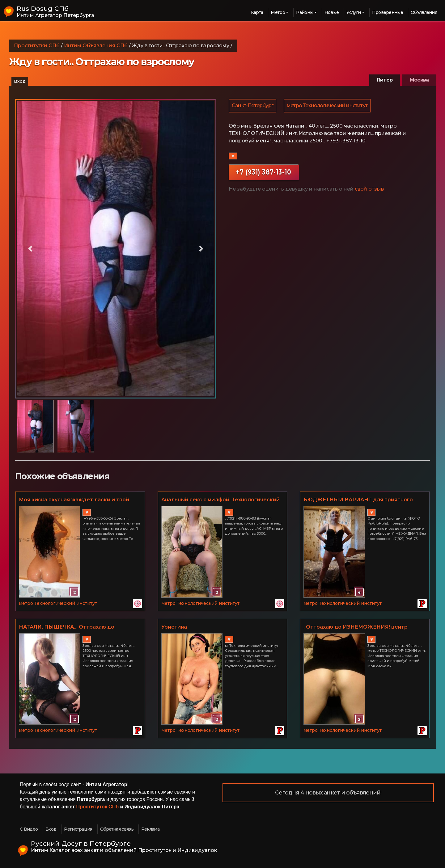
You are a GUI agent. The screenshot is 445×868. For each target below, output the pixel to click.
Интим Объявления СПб (96, 46)
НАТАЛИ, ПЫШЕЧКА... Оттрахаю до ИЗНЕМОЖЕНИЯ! (67, 627)
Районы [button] (305, 12)
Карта (257, 12)
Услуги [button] (354, 12)
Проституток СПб (98, 807)
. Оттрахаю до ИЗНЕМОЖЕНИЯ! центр (356, 627)
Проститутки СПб (37, 46)
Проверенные (388, 12)
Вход (20, 81)
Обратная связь (117, 829)
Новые (332, 12)
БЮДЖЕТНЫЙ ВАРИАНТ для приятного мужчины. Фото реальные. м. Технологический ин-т (358, 500)
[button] (30, 249)
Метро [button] (278, 12)
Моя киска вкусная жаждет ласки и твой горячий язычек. (74, 500)
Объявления (424, 12)
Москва (419, 80)
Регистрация (78, 829)
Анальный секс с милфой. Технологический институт (220, 500)
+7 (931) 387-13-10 (264, 172)
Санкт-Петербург (252, 105)
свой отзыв (369, 189)
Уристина (174, 627)
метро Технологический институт (327, 105)
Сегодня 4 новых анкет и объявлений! (328, 793)
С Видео (29, 829)
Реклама (150, 829)
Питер (385, 80)
